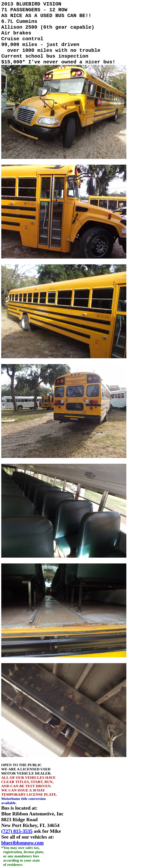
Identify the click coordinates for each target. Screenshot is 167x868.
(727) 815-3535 (17, 831)
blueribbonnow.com (22, 843)
